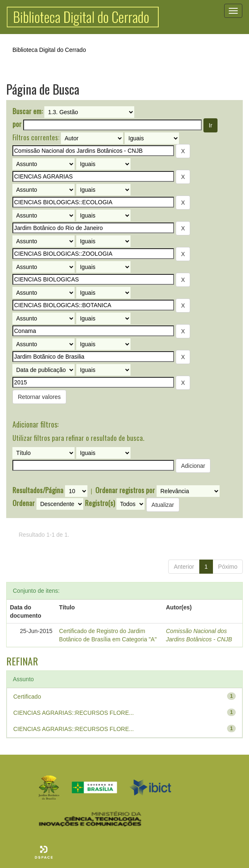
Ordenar (24, 503)
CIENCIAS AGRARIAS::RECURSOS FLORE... (74, 713)
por (17, 124)
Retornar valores (39, 397)
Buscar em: (28, 111)
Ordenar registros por (125, 490)
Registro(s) (100, 503)
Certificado (27, 697)
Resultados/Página (38, 490)
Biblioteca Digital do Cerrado (49, 50)
